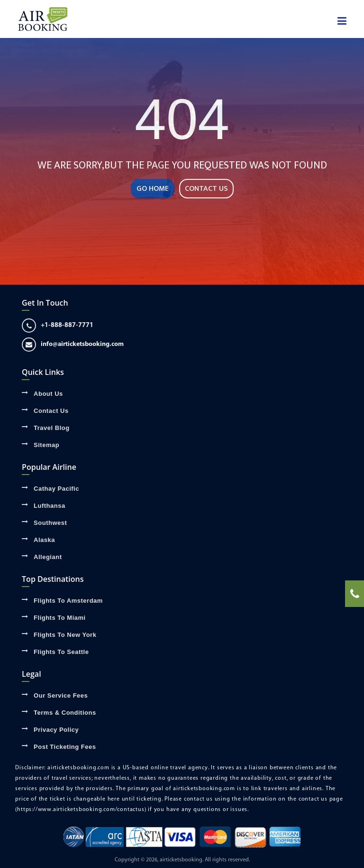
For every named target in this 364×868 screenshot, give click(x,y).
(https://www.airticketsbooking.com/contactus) (81, 810)
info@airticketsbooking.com (73, 345)
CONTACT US (206, 189)
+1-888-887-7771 (58, 326)
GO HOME (153, 189)
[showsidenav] (342, 21)
